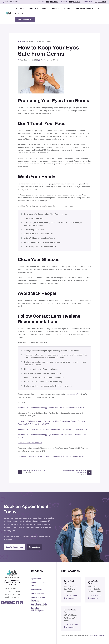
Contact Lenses (38, 593)
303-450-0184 (72, 624)
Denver (41, 2)
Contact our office (73, 394)
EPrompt (92, 635)
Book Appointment (25, 19)
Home (20, 41)
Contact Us (19, 14)
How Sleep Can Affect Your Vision (34, 471)
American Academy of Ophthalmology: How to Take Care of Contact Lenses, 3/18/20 (51, 408)
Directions (70, 598)
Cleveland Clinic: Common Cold (30, 443)
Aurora (64, 2)
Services (21, 8)
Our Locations (34, 547)
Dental (99, 8)
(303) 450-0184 (100, 2)
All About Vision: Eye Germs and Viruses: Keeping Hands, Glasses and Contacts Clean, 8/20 (53, 429)
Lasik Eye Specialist (39, 604)
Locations (69, 8)
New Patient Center (86, 8)
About (57, 8)
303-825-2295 (72, 595)
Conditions (34, 8)
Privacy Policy (101, 635)
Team (46, 8)
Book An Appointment (14, 547)
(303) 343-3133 (75, 2)
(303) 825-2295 (52, 2)
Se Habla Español (12, 2)
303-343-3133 (96, 595)
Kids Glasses (36, 589)
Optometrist (36, 579)
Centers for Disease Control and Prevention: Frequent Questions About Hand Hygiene (51, 456)
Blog (24, 41)
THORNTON (88, 2)
